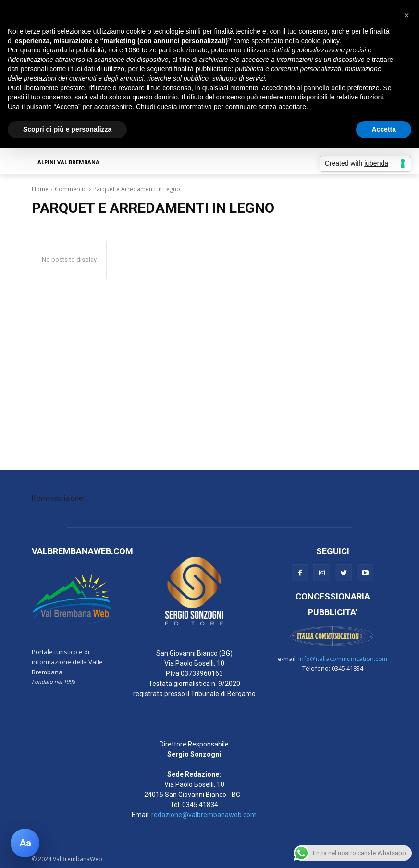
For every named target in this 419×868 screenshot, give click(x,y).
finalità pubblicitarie (203, 69)
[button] (407, 15)
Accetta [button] (384, 129)
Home (40, 189)
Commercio (71, 189)
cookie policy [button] (320, 41)
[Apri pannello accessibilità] (25, 843)
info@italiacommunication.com (343, 659)
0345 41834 (200, 805)
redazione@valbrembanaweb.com (204, 815)
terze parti (157, 50)
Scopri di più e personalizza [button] (67, 129)
